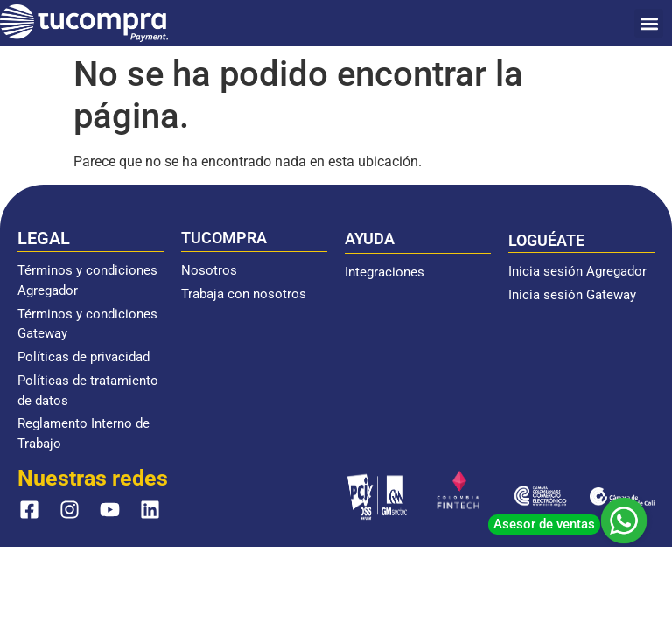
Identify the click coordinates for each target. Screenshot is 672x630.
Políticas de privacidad (84, 357)
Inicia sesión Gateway (572, 295)
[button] (649, 23)
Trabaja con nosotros (244, 294)
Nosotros (209, 270)
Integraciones (385, 272)
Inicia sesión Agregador (577, 271)
